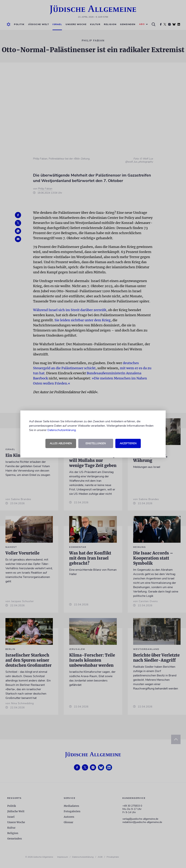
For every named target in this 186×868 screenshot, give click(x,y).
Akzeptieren (128, 443)
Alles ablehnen (61, 443)
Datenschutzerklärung (62, 430)
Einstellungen (96, 443)
